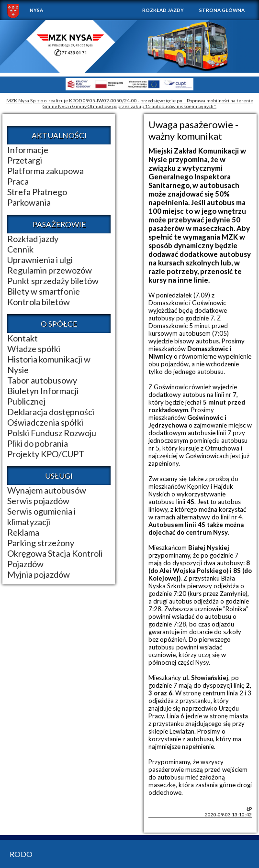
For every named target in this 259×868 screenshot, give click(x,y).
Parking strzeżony (41, 543)
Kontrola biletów (39, 302)
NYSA (36, 10)
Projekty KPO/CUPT (46, 454)
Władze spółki (34, 349)
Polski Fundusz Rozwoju (52, 433)
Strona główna (222, 10)
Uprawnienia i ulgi (40, 260)
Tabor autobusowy (42, 380)
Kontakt (23, 338)
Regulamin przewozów (50, 270)
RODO (21, 854)
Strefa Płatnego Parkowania (37, 197)
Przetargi (25, 160)
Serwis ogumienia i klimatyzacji (41, 516)
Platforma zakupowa (45, 171)
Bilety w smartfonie (44, 291)
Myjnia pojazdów (39, 574)
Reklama (23, 532)
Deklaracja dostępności (51, 412)
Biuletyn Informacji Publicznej (43, 396)
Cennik (20, 249)
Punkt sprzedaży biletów (53, 281)
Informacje (28, 150)
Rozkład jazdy (163, 10)
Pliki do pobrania (38, 443)
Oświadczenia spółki (45, 422)
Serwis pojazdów (38, 501)
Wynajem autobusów (47, 490)
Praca (18, 181)
